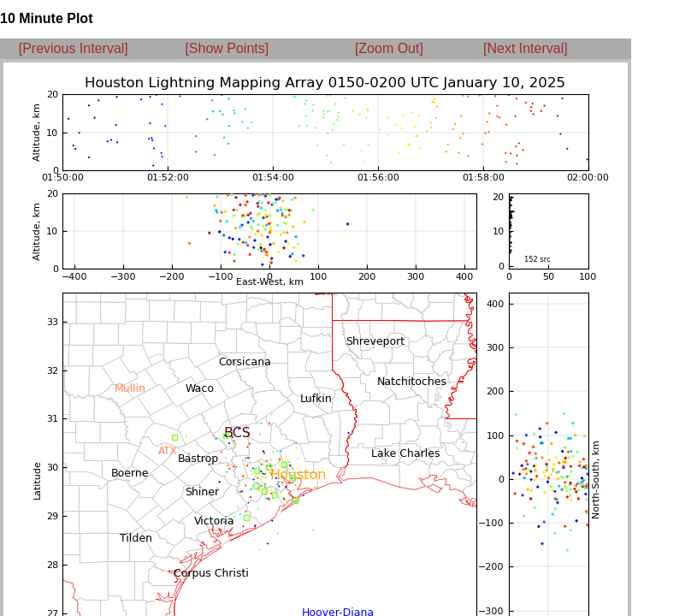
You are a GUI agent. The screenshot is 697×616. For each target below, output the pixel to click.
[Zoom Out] (389, 48)
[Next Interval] (526, 48)
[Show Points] (227, 48)
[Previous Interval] (74, 48)
